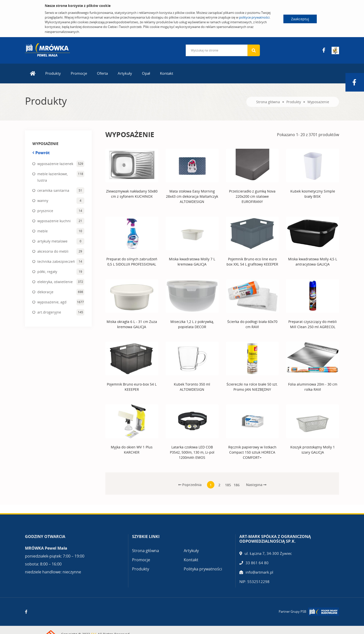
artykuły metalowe (52, 241)
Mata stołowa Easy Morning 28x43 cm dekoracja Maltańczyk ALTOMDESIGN (192, 196)
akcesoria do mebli (53, 251)
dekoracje (45, 292)
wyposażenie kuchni (54, 221)
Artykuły (125, 73)
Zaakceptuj (300, 19)
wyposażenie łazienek (55, 164)
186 (237, 485)
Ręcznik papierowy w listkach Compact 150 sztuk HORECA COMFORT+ (252, 452)
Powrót (41, 153)
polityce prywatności (254, 17)
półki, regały (47, 272)
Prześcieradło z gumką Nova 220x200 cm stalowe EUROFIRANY (252, 196)
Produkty (53, 73)
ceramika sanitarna (53, 190)
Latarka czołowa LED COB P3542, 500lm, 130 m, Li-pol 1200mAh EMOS (192, 452)
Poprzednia (190, 485)
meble (43, 231)
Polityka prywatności (203, 569)
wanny (43, 201)
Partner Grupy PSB (292, 611)
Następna (256, 485)
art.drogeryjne (49, 312)
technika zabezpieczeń (56, 261)
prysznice (45, 211)
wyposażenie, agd (52, 302)
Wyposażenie (318, 102)
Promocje (79, 73)
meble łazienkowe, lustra (53, 177)
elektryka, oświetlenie (55, 282)
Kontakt (167, 73)
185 (228, 485)
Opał (146, 73)
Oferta (102, 73)
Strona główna (268, 102)
